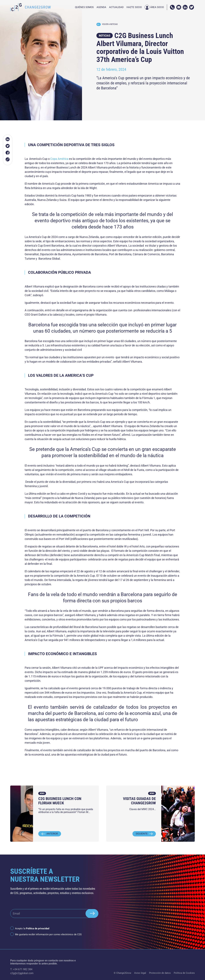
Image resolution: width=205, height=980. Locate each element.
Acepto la (32, 928)
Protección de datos (160, 973)
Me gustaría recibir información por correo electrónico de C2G (48, 934)
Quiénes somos (84, 7)
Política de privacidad (38, 928)
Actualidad (116, 7)
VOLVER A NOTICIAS (107, 24)
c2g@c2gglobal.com (22, 973)
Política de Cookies (184, 973)
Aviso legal (140, 973)
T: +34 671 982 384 (21, 969)
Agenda (101, 7)
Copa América (59, 159)
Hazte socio (134, 7)
